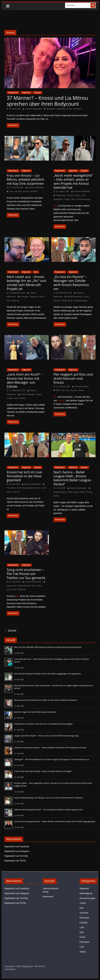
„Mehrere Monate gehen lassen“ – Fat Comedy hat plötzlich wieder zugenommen (48, 810)
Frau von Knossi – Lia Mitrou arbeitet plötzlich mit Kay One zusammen (26, 179)
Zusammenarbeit (83, 199)
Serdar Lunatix (67, 301)
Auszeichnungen (87, 898)
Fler (68, 390)
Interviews (84, 918)
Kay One (18, 191)
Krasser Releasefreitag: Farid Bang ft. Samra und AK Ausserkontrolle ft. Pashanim (48, 798)
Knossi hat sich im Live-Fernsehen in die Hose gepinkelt (25, 476)
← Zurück (10, 631)
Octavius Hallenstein (33, 109)
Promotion (84, 942)
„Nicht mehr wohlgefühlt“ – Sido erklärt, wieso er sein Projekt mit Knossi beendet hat (73, 181)
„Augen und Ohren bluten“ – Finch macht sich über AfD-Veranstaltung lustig (46, 736)
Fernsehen (11, 488)
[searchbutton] (93, 5)
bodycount (61, 109)
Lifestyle (37, 93)
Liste (82, 927)
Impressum (48, 897)
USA (82, 947)
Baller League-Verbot (77, 492)
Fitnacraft (34, 297)
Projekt (67, 199)
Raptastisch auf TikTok (15, 861)
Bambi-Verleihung (75, 297)
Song (9, 590)
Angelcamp (61, 195)
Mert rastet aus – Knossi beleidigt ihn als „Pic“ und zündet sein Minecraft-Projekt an (26, 283)
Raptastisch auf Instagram (17, 851)
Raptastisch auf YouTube (16, 856)
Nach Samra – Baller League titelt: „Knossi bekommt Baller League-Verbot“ (73, 478)
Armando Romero (82, 387)
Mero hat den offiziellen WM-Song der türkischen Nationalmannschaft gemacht (48, 647)
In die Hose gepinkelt (25, 488)
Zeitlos (83, 952)
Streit (16, 398)
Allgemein (26, 93)
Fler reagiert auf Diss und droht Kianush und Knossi (73, 378)
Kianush (74, 390)
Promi (82, 937)
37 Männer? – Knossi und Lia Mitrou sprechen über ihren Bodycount (47, 101)
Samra (56, 496)
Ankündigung (86, 893)
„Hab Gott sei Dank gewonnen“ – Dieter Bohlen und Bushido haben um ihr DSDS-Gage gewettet (55, 821)
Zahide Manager (81, 301)
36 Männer (51, 109)
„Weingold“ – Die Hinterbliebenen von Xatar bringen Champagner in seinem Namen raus (52, 759)
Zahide (22, 398)
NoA (82, 932)
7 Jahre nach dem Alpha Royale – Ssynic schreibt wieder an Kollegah (43, 771)
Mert (9, 301)
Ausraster (25, 297)
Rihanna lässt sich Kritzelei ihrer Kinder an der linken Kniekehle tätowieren (46, 700)
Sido (73, 199)
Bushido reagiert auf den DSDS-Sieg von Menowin (35, 712)
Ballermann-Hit (24, 586)
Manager (31, 394)
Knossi (69, 109)
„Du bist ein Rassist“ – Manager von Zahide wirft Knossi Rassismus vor (71, 283)
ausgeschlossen (60, 492)
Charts (83, 903)
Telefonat (22, 590)
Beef (58, 390)
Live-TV (16, 492)
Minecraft (15, 301)
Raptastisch (13, 93)
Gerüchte (84, 913)
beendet (70, 195)
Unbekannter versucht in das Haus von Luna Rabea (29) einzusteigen (43, 724)
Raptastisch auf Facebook (17, 846)
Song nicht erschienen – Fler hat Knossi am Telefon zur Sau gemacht (26, 574)
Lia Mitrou (77, 109)
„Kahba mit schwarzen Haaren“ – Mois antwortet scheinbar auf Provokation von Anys (50, 748)
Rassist (56, 301)
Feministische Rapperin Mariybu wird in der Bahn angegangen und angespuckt (48, 674)
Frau (11, 191)
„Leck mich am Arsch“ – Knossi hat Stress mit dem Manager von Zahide (25, 380)
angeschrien (12, 586)
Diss (36, 272)
